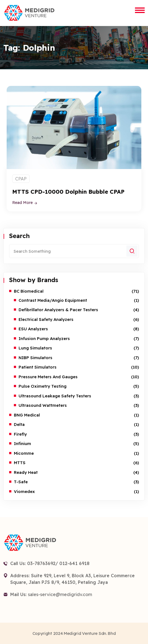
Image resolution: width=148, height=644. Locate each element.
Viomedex (24, 491)
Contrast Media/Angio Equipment (53, 300)
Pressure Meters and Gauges (48, 377)
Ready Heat (26, 472)
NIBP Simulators (35, 358)
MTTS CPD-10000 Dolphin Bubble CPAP (68, 192)
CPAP (21, 179)
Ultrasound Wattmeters (43, 405)
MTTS (20, 463)
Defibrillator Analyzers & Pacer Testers (58, 310)
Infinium (22, 444)
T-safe (21, 482)
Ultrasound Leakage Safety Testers (55, 396)
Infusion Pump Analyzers (44, 338)
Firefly (20, 434)
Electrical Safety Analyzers (46, 319)
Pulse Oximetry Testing (43, 386)
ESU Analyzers (33, 329)
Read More (25, 203)
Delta (19, 424)
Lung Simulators (35, 348)
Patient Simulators (38, 367)
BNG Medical (27, 415)
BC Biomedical (29, 291)
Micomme (24, 453)
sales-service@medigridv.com (60, 594)
